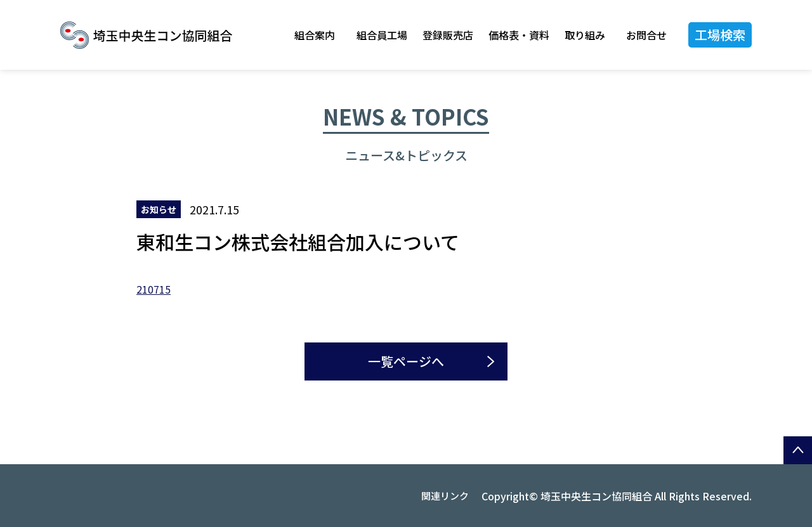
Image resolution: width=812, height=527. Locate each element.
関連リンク (445, 496)
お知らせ (159, 209)
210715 (154, 289)
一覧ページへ (406, 361)
